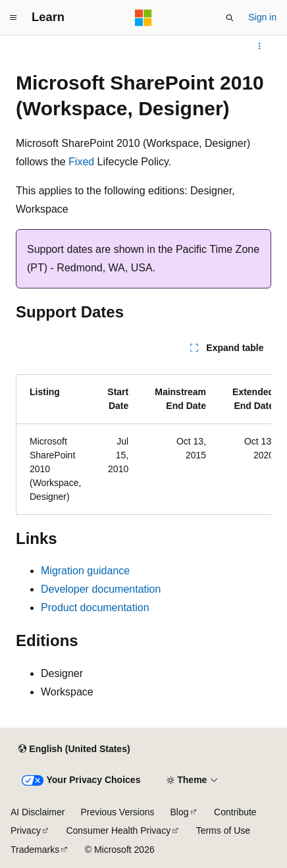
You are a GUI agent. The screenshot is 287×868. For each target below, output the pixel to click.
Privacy (26, 830)
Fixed (81, 162)
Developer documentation (101, 589)
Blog (180, 812)
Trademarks (35, 850)
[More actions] (260, 46)
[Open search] (230, 18)
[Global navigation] (13, 18)
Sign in (262, 17)
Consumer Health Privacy (118, 830)
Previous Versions (117, 812)
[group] (143, 439)
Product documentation (95, 608)
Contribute (235, 812)
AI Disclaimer (38, 812)
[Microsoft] (143, 18)
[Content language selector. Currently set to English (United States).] (74, 749)
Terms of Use (223, 830)
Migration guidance (85, 571)
